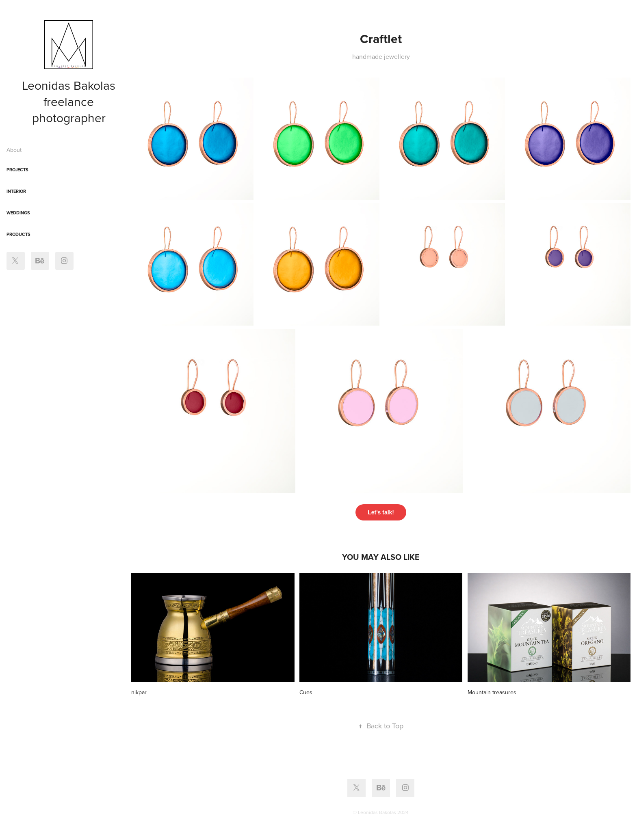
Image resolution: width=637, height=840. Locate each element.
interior (16, 191)
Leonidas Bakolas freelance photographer (70, 101)
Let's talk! (381, 512)
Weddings (18, 213)
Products (18, 234)
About (14, 150)
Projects (17, 170)
